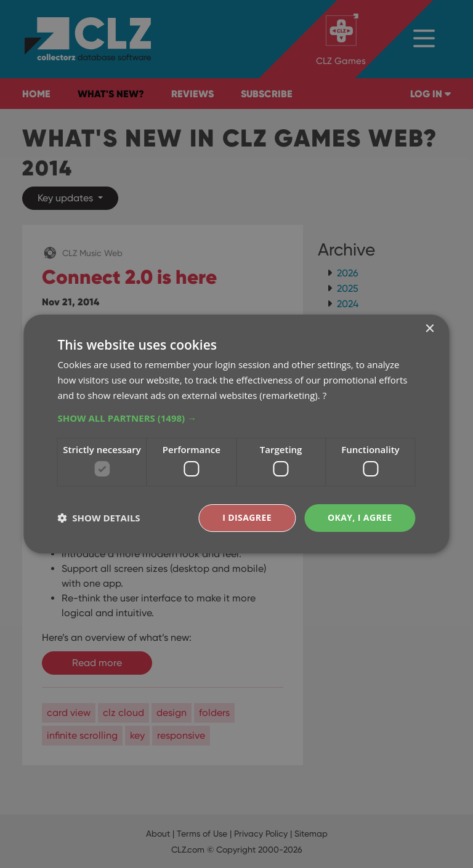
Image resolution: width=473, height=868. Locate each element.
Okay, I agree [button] (360, 517)
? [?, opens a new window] (325, 395)
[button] (236, 418)
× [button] (430, 329)
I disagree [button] (247, 517)
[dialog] (236, 434)
